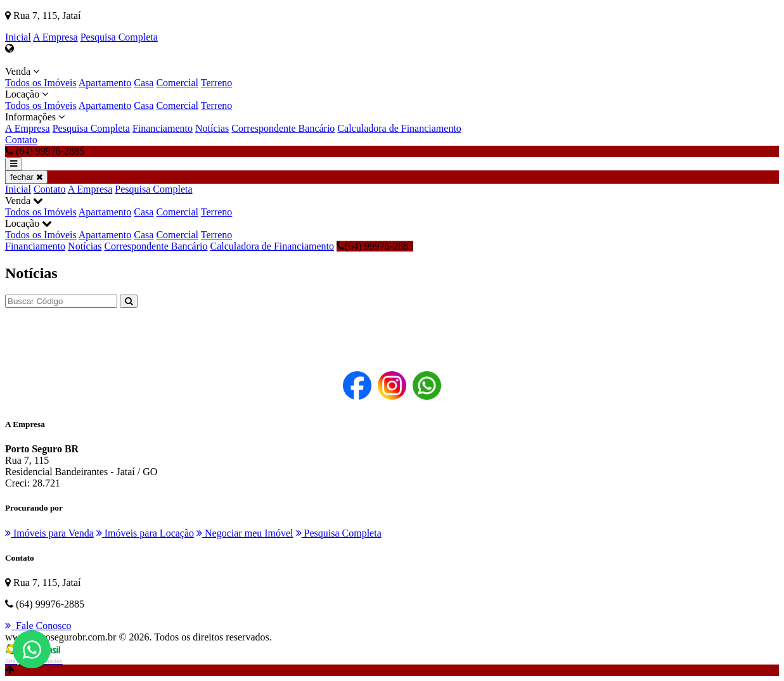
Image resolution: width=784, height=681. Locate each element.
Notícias (212, 128)
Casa (144, 83)
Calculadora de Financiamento (399, 128)
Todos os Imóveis (41, 83)
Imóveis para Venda (49, 533)
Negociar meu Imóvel (245, 533)
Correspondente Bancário (283, 128)
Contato (21, 140)
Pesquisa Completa (119, 37)
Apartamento (105, 83)
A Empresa (55, 37)
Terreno (217, 83)
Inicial (18, 37)
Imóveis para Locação (145, 533)
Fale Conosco (38, 626)
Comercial (177, 83)
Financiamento (163, 128)
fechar (26, 177)
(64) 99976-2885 (375, 246)
